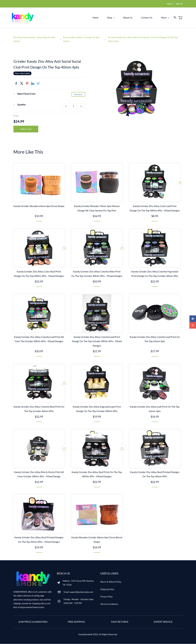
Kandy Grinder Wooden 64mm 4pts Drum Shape (39, 206)
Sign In (170, 4)
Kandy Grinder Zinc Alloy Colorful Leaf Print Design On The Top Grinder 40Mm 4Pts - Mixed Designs (97, 341)
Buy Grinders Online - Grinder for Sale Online (81, 39)
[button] (111, 582)
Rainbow (78, 95)
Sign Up (179, 4)
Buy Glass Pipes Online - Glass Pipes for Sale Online (34, 39)
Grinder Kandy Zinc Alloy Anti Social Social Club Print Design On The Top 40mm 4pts (143, 39)
